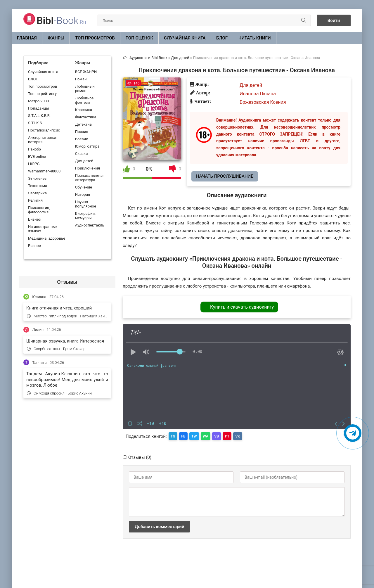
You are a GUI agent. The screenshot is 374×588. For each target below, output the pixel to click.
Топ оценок (139, 38)
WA (211, 436)
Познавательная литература (90, 178)
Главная (27, 38)
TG (174, 436)
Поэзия (82, 132)
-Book (61, 20)
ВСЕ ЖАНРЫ (86, 72)
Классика (84, 110)
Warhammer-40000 (44, 171)
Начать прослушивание (225, 176)
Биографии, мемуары (85, 216)
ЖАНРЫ (56, 38)
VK (247, 436)
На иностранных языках (43, 229)
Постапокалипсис (44, 130)
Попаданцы (38, 108)
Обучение (84, 187)
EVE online (37, 156)
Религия (35, 200)
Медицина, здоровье (47, 238)
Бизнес (34, 219)
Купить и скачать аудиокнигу (242, 307)
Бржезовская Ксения (263, 102)
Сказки (82, 154)
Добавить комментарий (159, 526)
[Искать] (302, 20)
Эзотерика (37, 193)
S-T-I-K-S (35, 123)
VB (223, 436)
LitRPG (34, 164)
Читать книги (254, 38)
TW (198, 436)
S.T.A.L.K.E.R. (39, 116)
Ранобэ (34, 149)
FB (186, 436)
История (83, 194)
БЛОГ (222, 38)
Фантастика (86, 117)
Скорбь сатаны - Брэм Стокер (56, 349)
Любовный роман (85, 89)
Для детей (84, 161)
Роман (81, 79)
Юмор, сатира (87, 146)
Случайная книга (185, 38)
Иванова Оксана (258, 94)
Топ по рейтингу (42, 94)
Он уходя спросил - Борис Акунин (59, 393)
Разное (34, 246)
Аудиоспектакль (90, 225)
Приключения (88, 168)
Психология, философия (39, 210)
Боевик (82, 139)
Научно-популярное (86, 204)
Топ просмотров (95, 38)
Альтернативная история (43, 140)
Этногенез (37, 178)
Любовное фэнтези (84, 100)
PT (235, 436)
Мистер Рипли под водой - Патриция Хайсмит (67, 316)
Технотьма (38, 186)
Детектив (83, 124)
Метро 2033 (39, 101)
